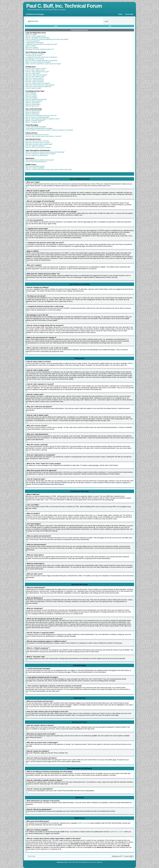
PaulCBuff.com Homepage (35, 14)
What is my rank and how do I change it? (38, 62)
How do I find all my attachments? (36, 162)
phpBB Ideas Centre (116, 832)
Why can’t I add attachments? (35, 80)
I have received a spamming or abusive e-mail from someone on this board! (49, 130)
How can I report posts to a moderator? (38, 83)
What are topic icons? (32, 106)
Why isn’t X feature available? (35, 168)
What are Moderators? (33, 112)
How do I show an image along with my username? (42, 60)
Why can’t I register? (32, 48)
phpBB (66, 862)
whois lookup (61, 842)
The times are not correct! (34, 56)
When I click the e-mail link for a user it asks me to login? (43, 64)
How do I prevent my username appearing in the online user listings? (47, 39)
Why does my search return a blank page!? (39, 144)
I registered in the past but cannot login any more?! (42, 44)
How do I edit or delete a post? (35, 70)
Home (120, 14)
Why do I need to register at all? (36, 36)
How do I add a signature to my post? (37, 72)
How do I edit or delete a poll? (35, 77)
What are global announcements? (36, 99)
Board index (32, 856)
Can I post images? (32, 98)
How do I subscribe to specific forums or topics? (41, 154)
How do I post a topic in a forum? (36, 68)
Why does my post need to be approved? (39, 87)
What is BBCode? (31, 93)
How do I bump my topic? (34, 88)
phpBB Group (82, 823)
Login (56, 26)
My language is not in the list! (35, 59)
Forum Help (129, 14)
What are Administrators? (34, 111)
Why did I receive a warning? (35, 82)
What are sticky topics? (33, 103)
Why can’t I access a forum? (35, 78)
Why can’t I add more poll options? (36, 75)
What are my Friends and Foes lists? (37, 135)
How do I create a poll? (33, 73)
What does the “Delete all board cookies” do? (40, 49)
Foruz (95, 862)
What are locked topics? (33, 104)
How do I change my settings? (35, 54)
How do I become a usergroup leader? (38, 117)
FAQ (110, 26)
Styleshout (100, 862)
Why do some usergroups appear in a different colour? (43, 119)
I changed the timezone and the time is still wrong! (41, 57)
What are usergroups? (33, 114)
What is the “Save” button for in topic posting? (40, 85)
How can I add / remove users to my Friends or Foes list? (44, 136)
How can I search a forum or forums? (37, 141)
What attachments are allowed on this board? (40, 160)
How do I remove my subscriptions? (37, 155)
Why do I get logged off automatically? (38, 38)
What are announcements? (34, 101)
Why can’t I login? (31, 34)
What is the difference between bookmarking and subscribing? (45, 152)
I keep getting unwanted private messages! (39, 128)
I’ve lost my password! (33, 41)
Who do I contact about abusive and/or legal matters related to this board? (49, 170)
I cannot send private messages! (36, 127)
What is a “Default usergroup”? (35, 120)
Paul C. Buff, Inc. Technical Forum (64, 6)
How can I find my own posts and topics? (38, 147)
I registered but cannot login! (35, 43)
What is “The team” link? (33, 122)
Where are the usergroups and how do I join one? (41, 116)
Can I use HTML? (31, 94)
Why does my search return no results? (38, 143)
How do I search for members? (35, 146)
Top (27, 187)
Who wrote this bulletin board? (35, 166)
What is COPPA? (31, 46)
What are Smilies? (31, 96)
